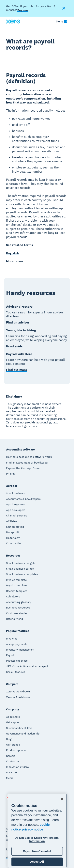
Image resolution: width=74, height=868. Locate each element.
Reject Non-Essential (37, 851)
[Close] (62, 799)
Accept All (37, 862)
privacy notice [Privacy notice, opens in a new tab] (33, 829)
